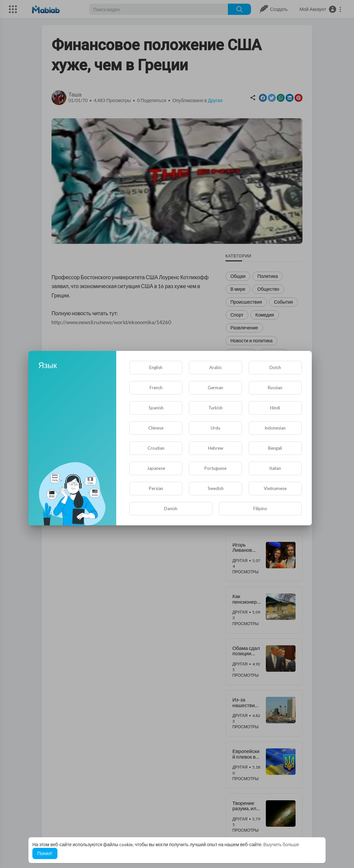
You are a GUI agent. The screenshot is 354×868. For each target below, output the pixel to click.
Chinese (156, 428)
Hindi (275, 408)
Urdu (215, 428)
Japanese (156, 468)
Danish (171, 509)
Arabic (216, 367)
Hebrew (216, 448)
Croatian (156, 448)
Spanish (156, 408)
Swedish (216, 488)
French (156, 388)
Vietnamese (275, 488)
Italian (275, 468)
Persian (156, 488)
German (215, 388)
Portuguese (215, 468)
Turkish (215, 408)
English (156, 367)
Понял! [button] (45, 853)
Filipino (260, 509)
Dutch (275, 367)
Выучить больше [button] (281, 844)
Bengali (275, 448)
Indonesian (275, 428)
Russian (275, 388)
